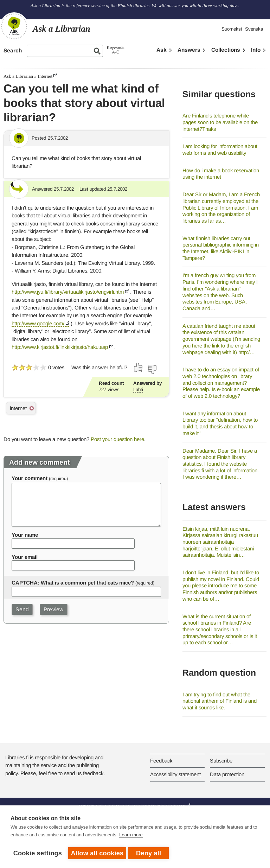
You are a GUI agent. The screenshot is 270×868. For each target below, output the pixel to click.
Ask (162, 50)
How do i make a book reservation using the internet (221, 174)
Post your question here (117, 439)
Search (13, 50)
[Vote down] (152, 369)
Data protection (227, 774)
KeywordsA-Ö (116, 50)
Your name (25, 535)
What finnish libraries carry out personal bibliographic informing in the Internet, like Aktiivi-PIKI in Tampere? (221, 248)
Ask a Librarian (18, 76)
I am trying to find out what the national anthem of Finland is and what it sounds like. (220, 701)
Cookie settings (38, 853)
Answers (189, 50)
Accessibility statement (175, 774)
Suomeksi (232, 29)
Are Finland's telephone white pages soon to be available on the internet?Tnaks (220, 122)
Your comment (30, 478)
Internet (45, 76)
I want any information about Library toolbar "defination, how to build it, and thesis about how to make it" (220, 423)
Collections (226, 50)
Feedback (161, 761)
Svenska (254, 29)
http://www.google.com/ (38, 323)
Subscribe (221, 761)
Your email (25, 557)
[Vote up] (139, 368)
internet (18, 408)
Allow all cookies (97, 853)
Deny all (150, 853)
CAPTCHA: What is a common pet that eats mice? (73, 583)
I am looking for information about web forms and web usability (220, 149)
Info (256, 50)
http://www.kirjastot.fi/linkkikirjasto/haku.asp (60, 347)
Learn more (131, 836)
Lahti (138, 390)
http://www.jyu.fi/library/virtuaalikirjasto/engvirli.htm (68, 292)
